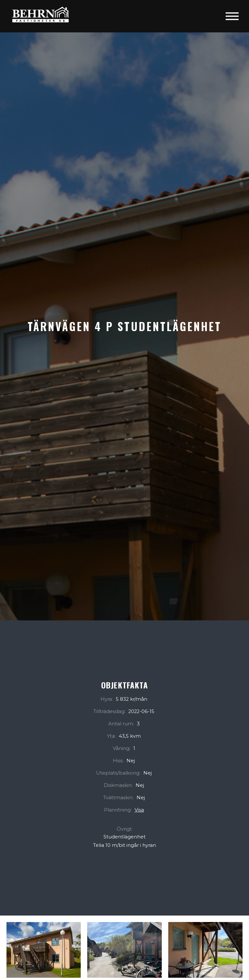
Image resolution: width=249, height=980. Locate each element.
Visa (139, 810)
